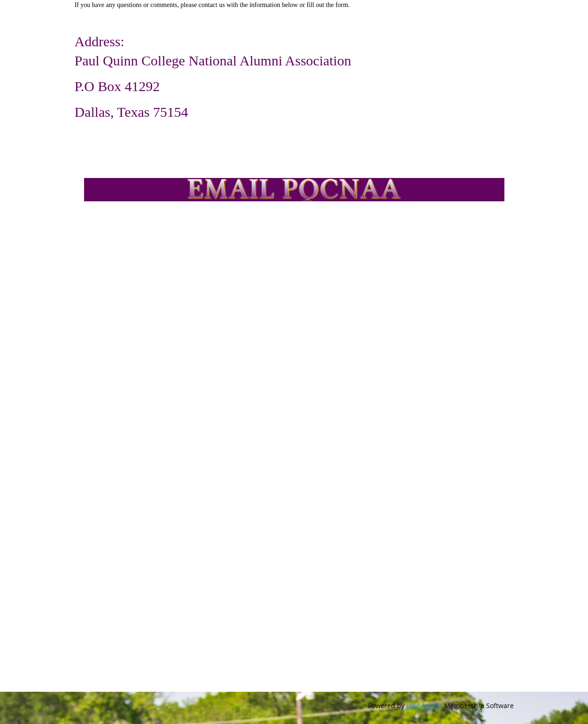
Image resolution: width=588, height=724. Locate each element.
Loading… (234, 464)
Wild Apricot (424, 706)
